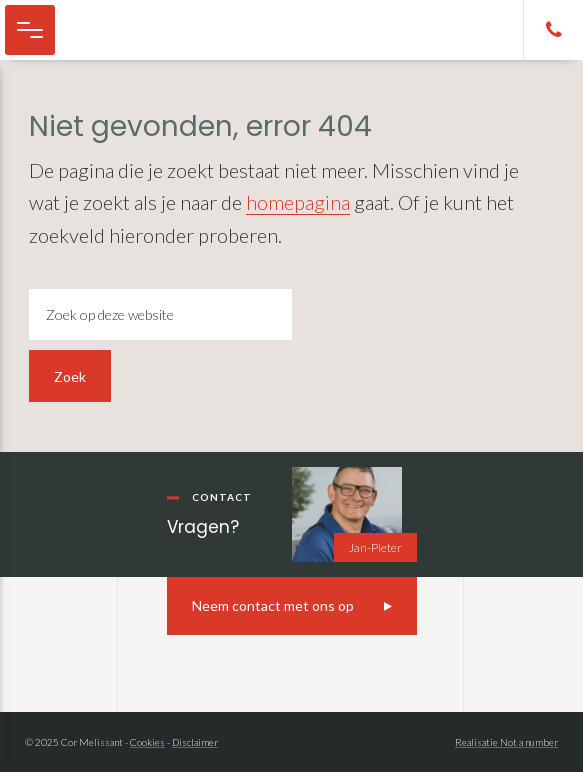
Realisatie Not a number (506, 742)
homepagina (298, 202)
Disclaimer (195, 742)
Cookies (147, 742)
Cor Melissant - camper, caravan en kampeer (120, 30)
